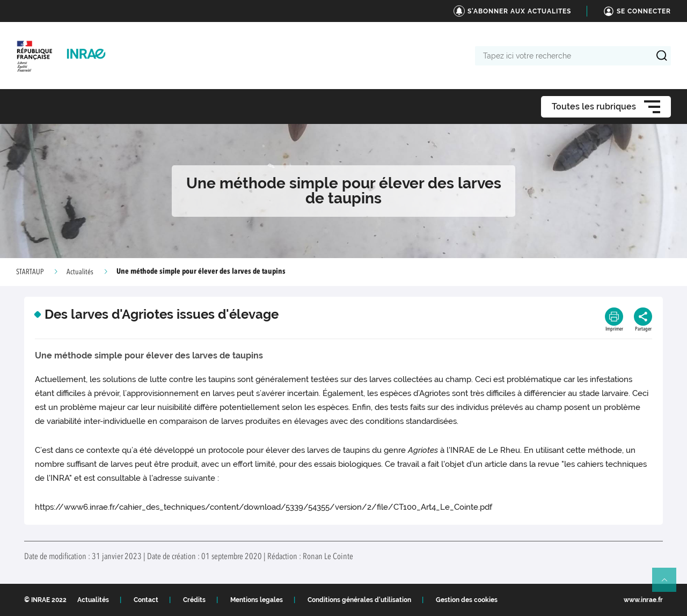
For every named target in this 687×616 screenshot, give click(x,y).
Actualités (80, 272)
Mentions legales (257, 600)
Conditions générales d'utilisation (359, 600)
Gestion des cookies (467, 600)
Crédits (194, 600)
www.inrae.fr (643, 600)
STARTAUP (30, 272)
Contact (146, 600)
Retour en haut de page (669, 584)
